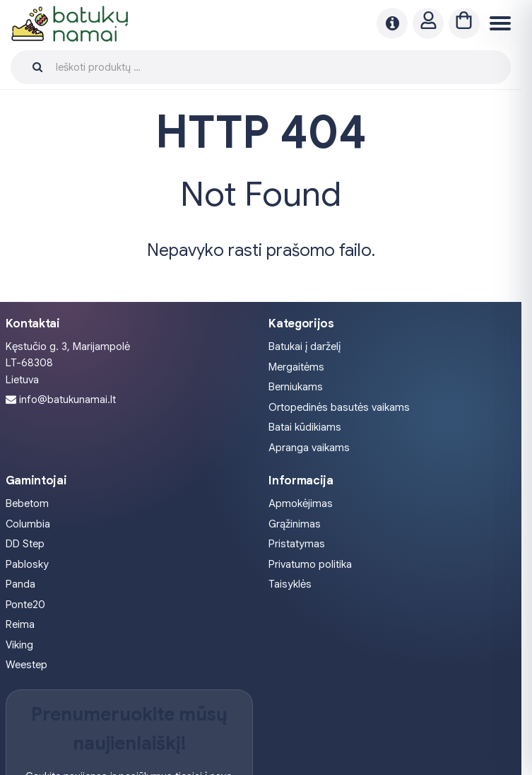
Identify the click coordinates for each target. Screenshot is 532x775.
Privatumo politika (310, 564)
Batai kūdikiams (305, 427)
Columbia (28, 524)
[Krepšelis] (464, 23)
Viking (19, 645)
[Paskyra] (428, 23)
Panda (20, 584)
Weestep (26, 665)
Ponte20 (25, 605)
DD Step (25, 544)
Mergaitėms (296, 367)
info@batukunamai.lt (67, 400)
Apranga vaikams (309, 448)
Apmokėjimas (301, 503)
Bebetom (27, 503)
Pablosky (27, 564)
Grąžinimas (295, 524)
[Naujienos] (392, 23)
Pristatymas (297, 544)
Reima (20, 624)
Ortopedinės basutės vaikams (339, 407)
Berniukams (296, 387)
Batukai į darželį (305, 346)
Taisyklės (290, 584)
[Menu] (498, 24)
